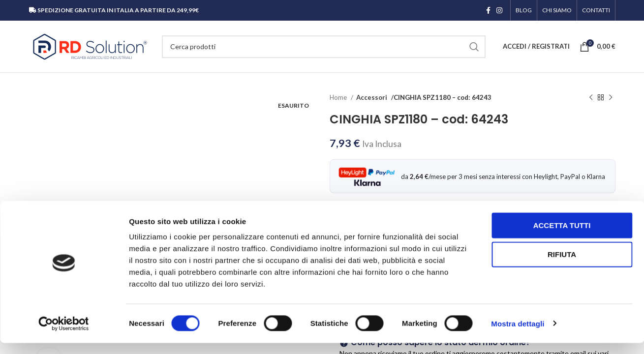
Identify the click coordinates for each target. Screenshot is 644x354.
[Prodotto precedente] (591, 98)
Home (339, 97)
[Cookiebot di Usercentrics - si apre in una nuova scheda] (64, 335)
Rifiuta (562, 266)
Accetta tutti (562, 236)
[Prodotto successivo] (611, 98)
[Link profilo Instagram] (499, 10)
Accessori (371, 97)
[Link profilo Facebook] (488, 10)
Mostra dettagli (518, 335)
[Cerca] (324, 47)
